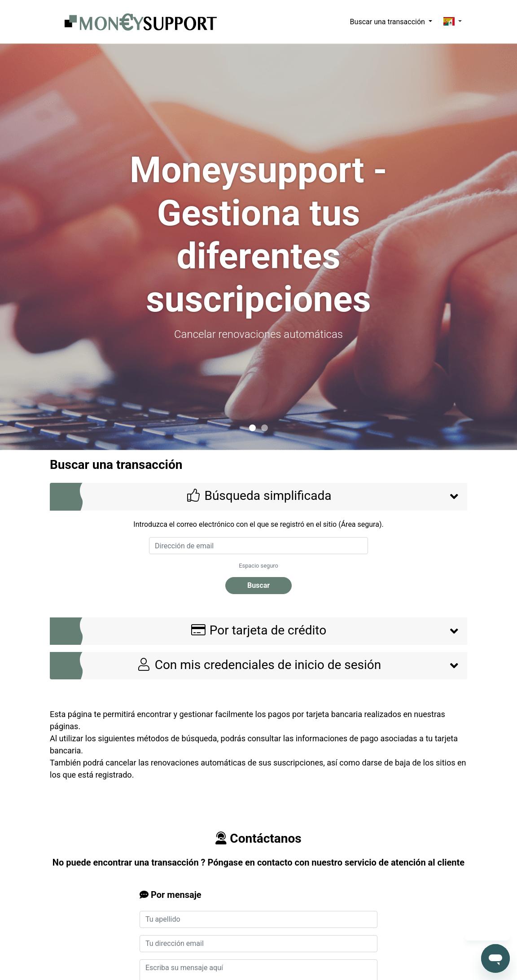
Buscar (258, 585)
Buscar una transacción (388, 22)
